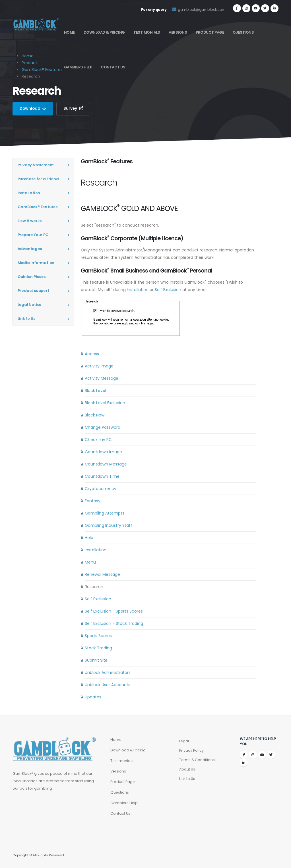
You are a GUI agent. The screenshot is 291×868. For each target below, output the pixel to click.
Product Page (210, 32)
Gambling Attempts (105, 513)
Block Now (95, 415)
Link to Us (26, 319)
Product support (33, 291)
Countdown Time (102, 476)
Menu (90, 562)
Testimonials (147, 32)
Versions (178, 32)
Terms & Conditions (197, 760)
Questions (243, 32)
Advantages (30, 249)
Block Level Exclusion (105, 403)
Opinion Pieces (32, 277)
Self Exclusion (168, 290)
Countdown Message (106, 464)
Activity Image (99, 366)
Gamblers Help (78, 67)
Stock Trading (98, 648)
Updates (93, 697)
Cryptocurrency (101, 489)
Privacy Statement (36, 165)
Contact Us (113, 67)
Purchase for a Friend (38, 179)
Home (69, 32)
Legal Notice (30, 305)
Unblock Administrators (108, 672)
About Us (187, 769)
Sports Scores (98, 636)
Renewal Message (102, 574)
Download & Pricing (104, 32)
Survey (74, 109)
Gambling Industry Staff (109, 525)
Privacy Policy (191, 750)
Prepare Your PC (33, 235)
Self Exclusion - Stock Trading (114, 623)
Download (33, 109)
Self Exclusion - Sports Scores (114, 611)
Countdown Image (103, 452)
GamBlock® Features (42, 70)
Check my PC (98, 440)
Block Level (95, 391)
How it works (30, 221)
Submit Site (96, 660)
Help (89, 538)
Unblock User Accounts (108, 685)
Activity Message (102, 378)
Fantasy (93, 501)
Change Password (103, 427)
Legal (184, 741)
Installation (29, 193)
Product (29, 63)
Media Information (36, 263)
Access (92, 354)
